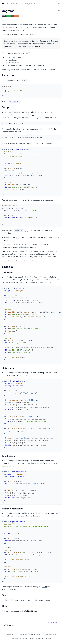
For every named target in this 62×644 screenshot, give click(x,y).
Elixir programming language (42, 638)
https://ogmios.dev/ (37, 46)
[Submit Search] (8, 4)
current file (26, 634)
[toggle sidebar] (3, 4)
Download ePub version (49, 634)
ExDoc (20, 638)
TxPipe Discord (31, 611)
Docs (4, 20)
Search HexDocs (36, 634)
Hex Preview (18, 634)
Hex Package (9, 634)
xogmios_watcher (9, 589)
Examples (9, 70)
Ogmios (35, 34)
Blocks (44, 587)
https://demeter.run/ (10, 247)
